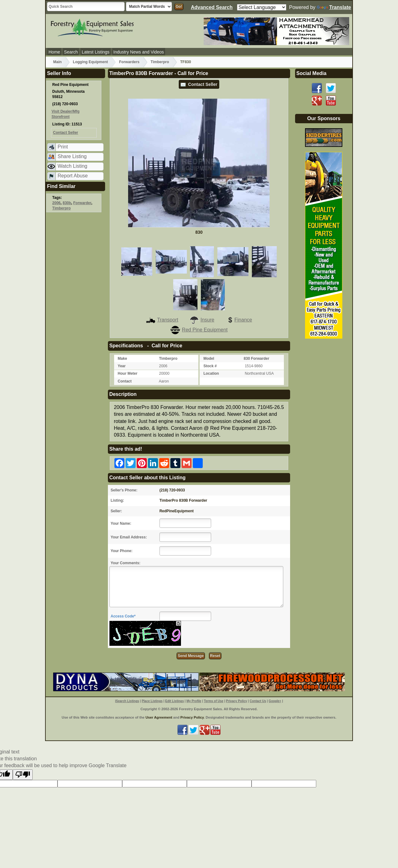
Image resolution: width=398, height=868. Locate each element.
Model (209, 359)
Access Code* (123, 616)
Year (122, 366)
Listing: (117, 500)
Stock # (210, 366)
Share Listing (72, 156)
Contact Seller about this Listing (147, 478)
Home (54, 52)
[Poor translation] (23, 775)
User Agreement (159, 717)
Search (71, 52)
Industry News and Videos (139, 52)
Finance (239, 320)
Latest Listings (96, 52)
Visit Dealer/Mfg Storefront (66, 114)
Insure (202, 320)
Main (57, 62)
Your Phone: (122, 551)
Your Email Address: (129, 537)
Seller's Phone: (124, 490)
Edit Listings (174, 701)
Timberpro (160, 62)
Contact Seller (199, 84)
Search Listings (127, 701)
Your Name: (121, 523)
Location (211, 373)
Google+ (275, 701)
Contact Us (258, 701)
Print (63, 147)
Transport (162, 320)
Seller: (116, 511)
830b (67, 203)
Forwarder (82, 203)
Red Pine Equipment (199, 330)
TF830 (185, 62)
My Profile (194, 701)
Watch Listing (72, 166)
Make (123, 359)
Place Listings (152, 701)
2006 (56, 203)
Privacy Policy (237, 701)
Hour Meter (128, 373)
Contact (125, 381)
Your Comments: (126, 563)
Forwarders (129, 62)
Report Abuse (73, 176)
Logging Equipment (90, 62)
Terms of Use (214, 701)
